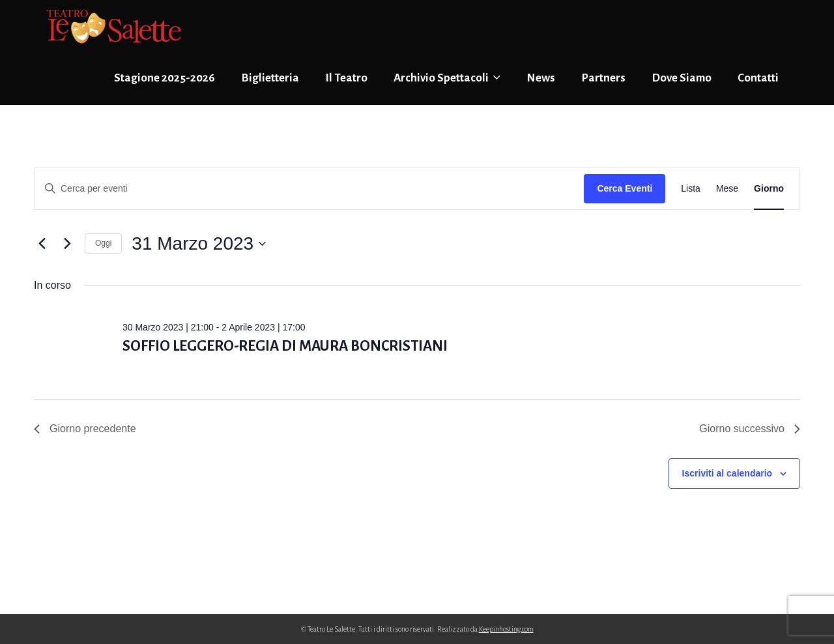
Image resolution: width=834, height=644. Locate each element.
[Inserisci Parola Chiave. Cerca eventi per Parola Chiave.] (309, 189)
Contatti (758, 78)
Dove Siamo (682, 78)
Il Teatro (346, 78)
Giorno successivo (750, 429)
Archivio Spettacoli (447, 78)
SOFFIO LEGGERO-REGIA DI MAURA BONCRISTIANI (285, 346)
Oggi (103, 243)
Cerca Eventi (625, 188)
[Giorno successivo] (67, 244)
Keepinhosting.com (506, 629)
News (541, 78)
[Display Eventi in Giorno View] (769, 189)
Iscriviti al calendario (727, 473)
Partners (603, 78)
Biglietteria (270, 78)
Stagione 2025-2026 (165, 78)
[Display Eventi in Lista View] (691, 189)
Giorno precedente (85, 429)
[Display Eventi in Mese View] (727, 189)
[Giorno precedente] (42, 244)
